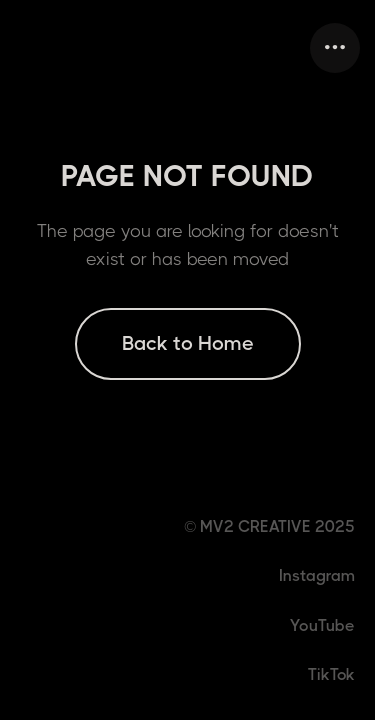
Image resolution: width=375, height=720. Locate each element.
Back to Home (188, 343)
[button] (335, 48)
